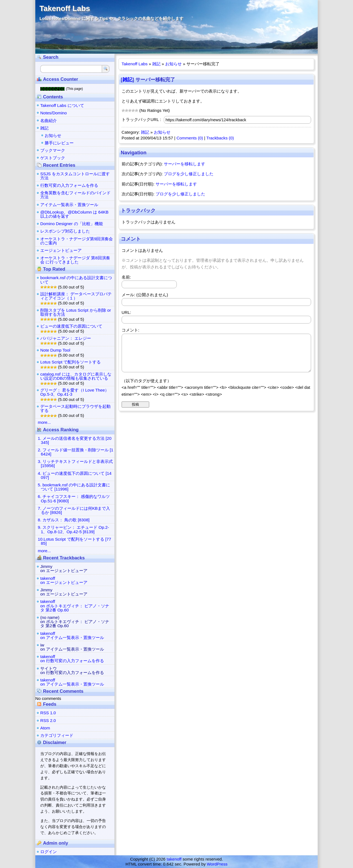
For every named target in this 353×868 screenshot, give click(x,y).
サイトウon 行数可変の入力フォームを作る (72, 670)
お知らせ (173, 64)
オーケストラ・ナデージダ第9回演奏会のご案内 (77, 241)
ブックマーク (53, 150)
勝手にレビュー (59, 143)
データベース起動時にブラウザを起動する (75, 408)
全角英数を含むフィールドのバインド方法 (75, 195)
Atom (45, 728)
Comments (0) (190, 138)
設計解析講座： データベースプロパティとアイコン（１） (76, 296)
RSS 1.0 (48, 713)
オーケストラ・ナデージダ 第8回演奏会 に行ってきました (75, 260)
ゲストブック (53, 158)
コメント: (130, 330)
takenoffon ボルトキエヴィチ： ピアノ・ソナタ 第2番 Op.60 (75, 606)
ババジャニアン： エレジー (66, 338)
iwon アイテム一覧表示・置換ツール (72, 647)
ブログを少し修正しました (189, 174)
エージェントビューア (61, 250)
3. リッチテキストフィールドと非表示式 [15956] (75, 463)
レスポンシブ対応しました (65, 231)
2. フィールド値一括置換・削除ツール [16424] (76, 452)
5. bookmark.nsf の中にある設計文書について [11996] (74, 487)
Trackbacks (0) (220, 138)
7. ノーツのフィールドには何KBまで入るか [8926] (74, 510)
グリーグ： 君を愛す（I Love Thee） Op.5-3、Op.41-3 (75, 392)
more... (44, 422)
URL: (126, 312)
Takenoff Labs (65, 8)
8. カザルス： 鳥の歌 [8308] (64, 520)
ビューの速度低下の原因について (71, 326)
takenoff (174, 859)
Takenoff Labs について (62, 105)
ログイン (49, 852)
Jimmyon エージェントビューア (64, 568)
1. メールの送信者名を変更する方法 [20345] (75, 440)
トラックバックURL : (141, 119)
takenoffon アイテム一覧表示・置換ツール (72, 635)
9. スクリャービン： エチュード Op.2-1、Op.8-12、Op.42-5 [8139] (73, 529)
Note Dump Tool (55, 350)
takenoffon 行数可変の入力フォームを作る (72, 659)
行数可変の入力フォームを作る (69, 185)
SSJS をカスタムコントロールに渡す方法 (75, 176)
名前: (126, 277)
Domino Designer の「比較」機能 (72, 224)
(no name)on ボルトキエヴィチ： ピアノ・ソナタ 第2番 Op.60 (75, 622)
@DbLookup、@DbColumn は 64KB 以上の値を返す (74, 214)
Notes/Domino (54, 113)
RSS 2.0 (48, 720)
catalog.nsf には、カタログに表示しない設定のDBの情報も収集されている (76, 376)
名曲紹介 (49, 121)
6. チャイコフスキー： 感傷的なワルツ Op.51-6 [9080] (74, 498)
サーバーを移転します (184, 164)
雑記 (156, 64)
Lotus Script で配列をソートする (70, 362)
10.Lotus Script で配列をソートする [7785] (74, 541)
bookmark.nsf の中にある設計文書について (76, 280)
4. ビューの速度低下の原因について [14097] (75, 475)
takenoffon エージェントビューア (64, 580)
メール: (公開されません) (145, 295)
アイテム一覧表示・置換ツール (69, 205)
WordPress (217, 864)
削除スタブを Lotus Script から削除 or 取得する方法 (76, 312)
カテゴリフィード (57, 735)
